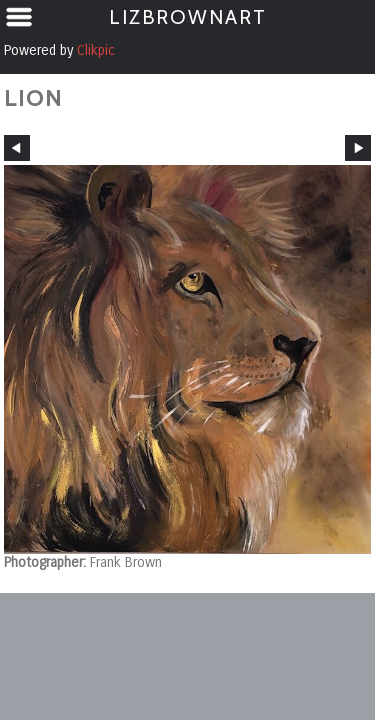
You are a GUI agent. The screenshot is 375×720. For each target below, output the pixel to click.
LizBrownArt (188, 17)
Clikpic (96, 50)
